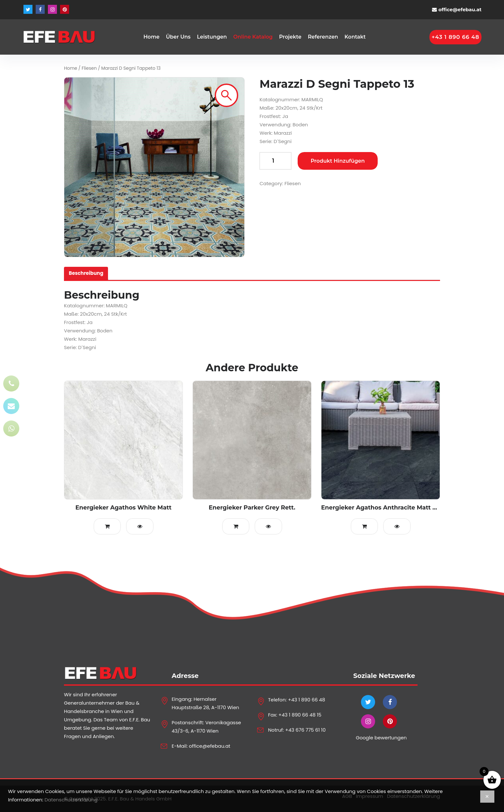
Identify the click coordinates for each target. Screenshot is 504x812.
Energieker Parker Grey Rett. (252, 508)
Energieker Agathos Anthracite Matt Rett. (384, 508)
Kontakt (355, 37)
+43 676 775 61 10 (305, 730)
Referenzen (323, 37)
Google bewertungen (381, 738)
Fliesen (89, 68)
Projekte (290, 37)
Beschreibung (86, 273)
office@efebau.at (460, 9)
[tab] (86, 273)
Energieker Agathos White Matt (123, 508)
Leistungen (212, 37)
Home (151, 37)
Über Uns (178, 37)
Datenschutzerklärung (71, 800)
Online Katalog (253, 37)
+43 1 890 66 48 (307, 700)
